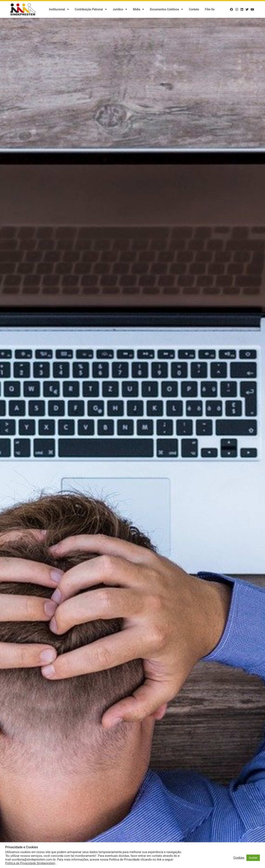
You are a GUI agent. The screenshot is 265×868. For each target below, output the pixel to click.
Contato (194, 9)
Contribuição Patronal (91, 9)
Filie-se (210, 9)
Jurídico (120, 9)
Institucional (59, 9)
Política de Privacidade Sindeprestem (30, 863)
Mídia (139, 9)
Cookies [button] (239, 858)
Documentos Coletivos (166, 9)
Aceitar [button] (253, 858)
